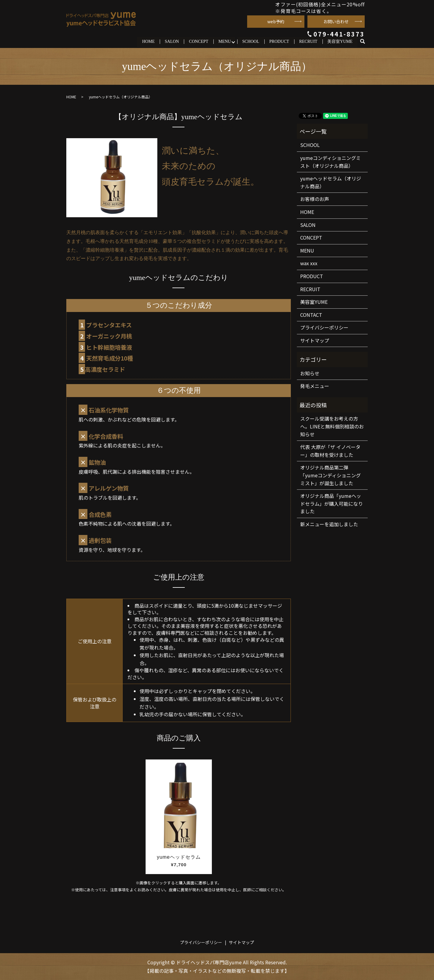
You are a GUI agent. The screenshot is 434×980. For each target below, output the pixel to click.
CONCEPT (199, 41)
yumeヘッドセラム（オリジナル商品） (331, 182)
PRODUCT (279, 41)
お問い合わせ (336, 21)
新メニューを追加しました (329, 524)
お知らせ (310, 373)
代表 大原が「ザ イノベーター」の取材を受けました (330, 451)
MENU (225, 41)
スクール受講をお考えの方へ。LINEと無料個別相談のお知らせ (332, 426)
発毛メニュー (315, 386)
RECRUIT (308, 41)
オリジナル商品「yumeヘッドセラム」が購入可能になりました (332, 503)
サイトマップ (315, 340)
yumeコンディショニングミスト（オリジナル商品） (330, 162)
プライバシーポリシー (324, 327)
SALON (172, 41)
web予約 (276, 21)
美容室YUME (340, 41)
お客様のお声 (315, 199)
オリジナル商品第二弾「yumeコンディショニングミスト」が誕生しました (330, 475)
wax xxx (309, 263)
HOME (149, 41)
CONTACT (311, 315)
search (365, 41)
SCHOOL (251, 41)
